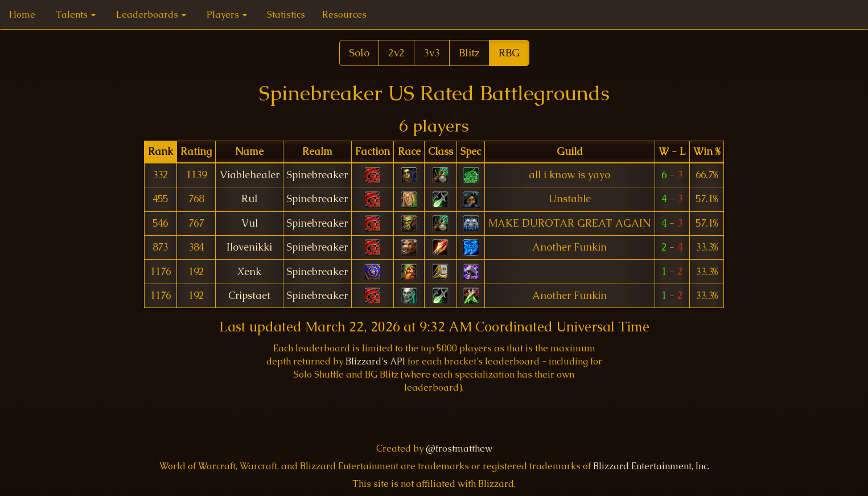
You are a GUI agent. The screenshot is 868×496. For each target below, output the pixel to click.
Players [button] (227, 15)
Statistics (286, 15)
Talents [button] (76, 15)
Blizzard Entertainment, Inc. (651, 466)
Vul (250, 223)
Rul (249, 199)
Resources (344, 15)
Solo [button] (359, 53)
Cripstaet (249, 296)
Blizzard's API (375, 361)
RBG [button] (509, 53)
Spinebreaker (317, 175)
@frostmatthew (459, 448)
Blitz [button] (469, 53)
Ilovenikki (249, 247)
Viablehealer (250, 175)
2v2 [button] (396, 53)
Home (22, 15)
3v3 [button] (432, 53)
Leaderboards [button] (151, 15)
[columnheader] (160, 152)
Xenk (249, 272)
